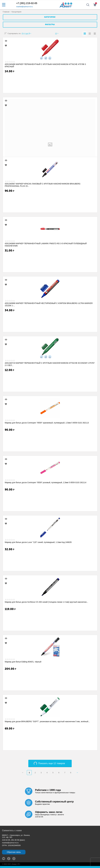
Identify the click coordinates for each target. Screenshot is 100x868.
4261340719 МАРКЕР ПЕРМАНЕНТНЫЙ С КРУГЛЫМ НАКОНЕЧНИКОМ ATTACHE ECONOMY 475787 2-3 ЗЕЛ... (50, 364)
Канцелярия (16, 12)
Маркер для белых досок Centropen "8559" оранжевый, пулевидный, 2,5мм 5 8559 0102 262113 (47, 423)
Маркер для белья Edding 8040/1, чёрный (23, 662)
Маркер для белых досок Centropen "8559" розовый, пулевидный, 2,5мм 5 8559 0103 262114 (46, 482)
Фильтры (50, 25)
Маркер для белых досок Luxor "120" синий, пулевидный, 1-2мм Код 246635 (38, 542)
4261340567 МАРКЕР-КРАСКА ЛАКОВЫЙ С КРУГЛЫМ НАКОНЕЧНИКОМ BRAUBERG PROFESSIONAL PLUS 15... (43, 185)
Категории (50, 17)
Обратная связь (14, 852)
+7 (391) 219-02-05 (27, 3)
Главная (6, 12)
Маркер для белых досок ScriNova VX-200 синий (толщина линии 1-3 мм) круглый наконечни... (46, 602)
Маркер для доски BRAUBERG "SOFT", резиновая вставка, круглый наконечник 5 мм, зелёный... (47, 721)
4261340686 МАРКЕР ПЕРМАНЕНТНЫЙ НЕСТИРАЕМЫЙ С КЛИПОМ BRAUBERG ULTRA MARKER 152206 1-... (49, 304)
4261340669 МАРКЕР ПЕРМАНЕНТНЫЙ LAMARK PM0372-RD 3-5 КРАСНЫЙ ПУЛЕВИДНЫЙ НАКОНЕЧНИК (46, 245)
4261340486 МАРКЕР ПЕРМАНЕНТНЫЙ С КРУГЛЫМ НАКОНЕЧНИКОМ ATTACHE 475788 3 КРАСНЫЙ (45, 65)
